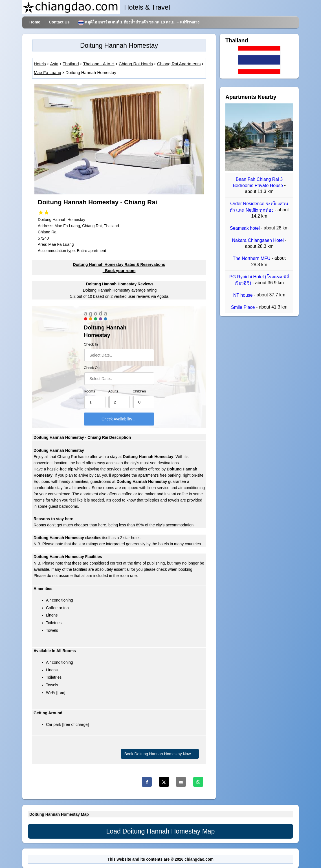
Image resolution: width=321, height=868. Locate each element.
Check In (91, 344)
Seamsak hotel (245, 228)
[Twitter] (164, 782)
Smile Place (244, 308)
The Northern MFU (252, 259)
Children (139, 391)
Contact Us (59, 22)
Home (35, 22)
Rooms (89, 391)
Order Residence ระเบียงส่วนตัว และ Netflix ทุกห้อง (259, 207)
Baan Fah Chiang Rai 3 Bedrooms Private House (258, 182)
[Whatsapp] (198, 782)
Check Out (92, 368)
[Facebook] (147, 782)
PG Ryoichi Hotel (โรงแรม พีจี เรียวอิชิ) (259, 280)
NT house (244, 295)
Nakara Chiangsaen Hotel (259, 240)
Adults (113, 391)
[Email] (181, 782)
